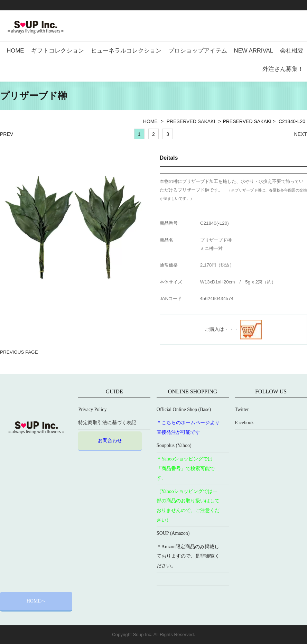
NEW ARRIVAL (254, 51)
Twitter (242, 409)
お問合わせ (110, 441)
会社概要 (292, 51)
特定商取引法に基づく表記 (107, 423)
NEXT (301, 134)
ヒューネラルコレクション (126, 51)
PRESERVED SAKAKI (191, 121)
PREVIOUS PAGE (19, 352)
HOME (15, 51)
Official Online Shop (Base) (184, 409)
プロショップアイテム (198, 51)
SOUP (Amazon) (173, 533)
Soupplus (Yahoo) (174, 445)
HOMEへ (36, 601)
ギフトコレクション (58, 51)
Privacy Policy (92, 409)
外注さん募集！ (283, 69)
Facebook (244, 423)
